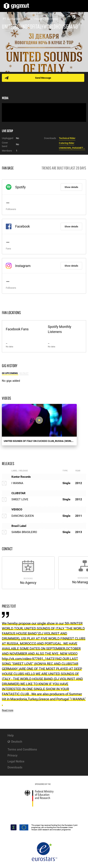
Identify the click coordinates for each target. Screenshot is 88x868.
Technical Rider (67, 138)
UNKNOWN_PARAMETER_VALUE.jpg (72, 148)
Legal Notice (16, 761)
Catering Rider (67, 143)
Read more (8, 710)
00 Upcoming (10, 373)
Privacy (12, 755)
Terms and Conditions (22, 749)
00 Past (24, 373)
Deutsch (17, 742)
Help (11, 735)
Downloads (15, 767)
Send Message (43, 78)
